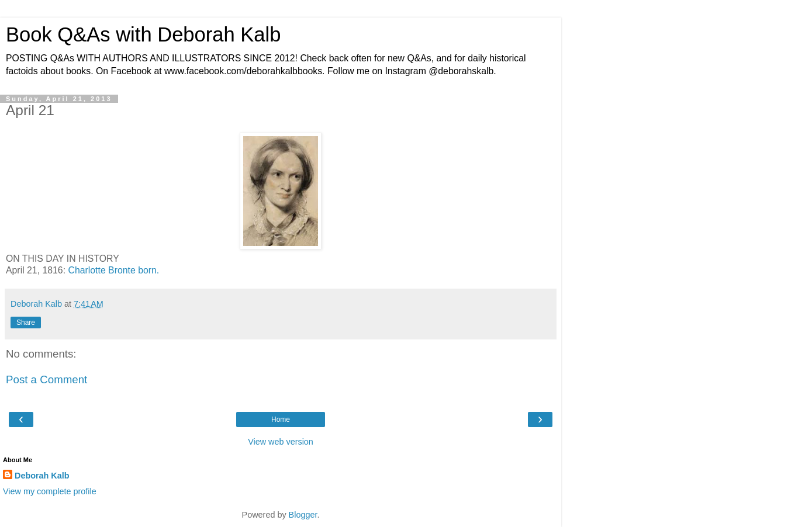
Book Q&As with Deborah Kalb (143, 34)
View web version (281, 442)
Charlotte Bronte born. (113, 270)
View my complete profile (50, 491)
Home (281, 419)
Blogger (303, 515)
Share (26, 323)
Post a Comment (46, 379)
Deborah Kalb (42, 476)
